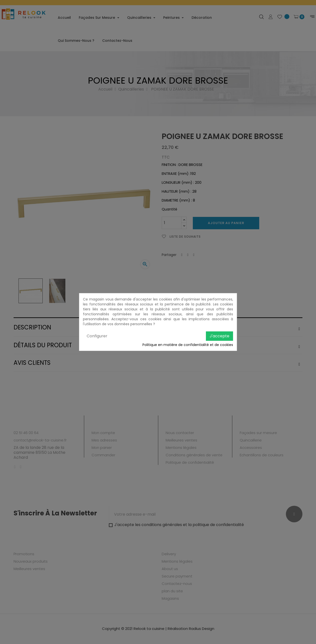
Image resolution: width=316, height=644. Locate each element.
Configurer (97, 336)
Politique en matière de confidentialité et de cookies (188, 345)
